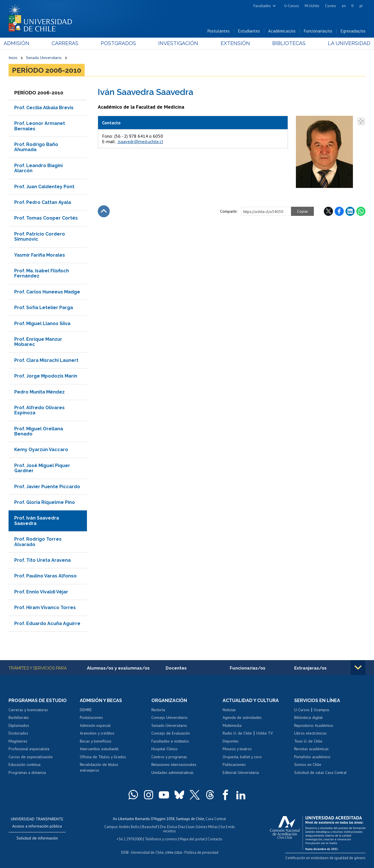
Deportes (231, 741)
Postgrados (120, 43)
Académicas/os (282, 31)
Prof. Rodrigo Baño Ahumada (36, 147)
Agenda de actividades (242, 717)
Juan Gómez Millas (203, 827)
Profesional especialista (29, 749)
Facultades (262, 6)
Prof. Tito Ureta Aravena (42, 560)
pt (361, 6)
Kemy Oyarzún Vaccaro (41, 450)
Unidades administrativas (172, 772)
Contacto (215, 839)
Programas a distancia (27, 772)
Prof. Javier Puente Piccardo (47, 487)
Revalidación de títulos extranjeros (99, 767)
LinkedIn (350, 211)
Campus (111, 827)
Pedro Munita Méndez (39, 392)
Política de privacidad (201, 852)
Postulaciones (91, 717)
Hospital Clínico (164, 749)
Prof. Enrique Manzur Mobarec (38, 342)
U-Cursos (292, 6)
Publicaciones (234, 764)
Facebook (339, 211)
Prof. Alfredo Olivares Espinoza (39, 410)
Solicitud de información (37, 838)
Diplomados (19, 725)
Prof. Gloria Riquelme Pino (45, 502)
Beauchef (150, 827)
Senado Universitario (44, 58)
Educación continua (25, 764)
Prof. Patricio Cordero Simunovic (40, 237)
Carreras (68, 43)
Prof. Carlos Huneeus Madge (47, 292)
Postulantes (219, 31)
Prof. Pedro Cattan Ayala (43, 202)
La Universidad (344, 43)
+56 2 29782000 (129, 839)
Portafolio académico (312, 757)
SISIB (125, 852)
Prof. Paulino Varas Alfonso (45, 576)
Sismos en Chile (308, 764)
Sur (223, 827)
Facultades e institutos (170, 741)
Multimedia (232, 725)
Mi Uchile (312, 6)
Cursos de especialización (31, 757)
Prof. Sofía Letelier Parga (44, 308)
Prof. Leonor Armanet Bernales (40, 126)
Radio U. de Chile (237, 733)
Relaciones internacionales (174, 764)
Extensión (234, 43)
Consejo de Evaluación (171, 733)
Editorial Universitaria (241, 772)
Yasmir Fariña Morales (40, 255)
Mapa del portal (192, 839)
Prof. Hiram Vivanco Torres (45, 608)
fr (353, 6)
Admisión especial (95, 725)
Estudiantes (249, 31)
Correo (331, 6)
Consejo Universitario (169, 717)
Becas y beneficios (96, 741)
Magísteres (18, 741)
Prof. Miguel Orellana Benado (39, 431)
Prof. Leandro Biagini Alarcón (38, 168)
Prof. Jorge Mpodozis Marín (46, 376)
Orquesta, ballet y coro (242, 757)
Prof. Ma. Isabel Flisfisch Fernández (42, 273)
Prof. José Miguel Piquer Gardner (42, 468)
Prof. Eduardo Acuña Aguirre (47, 623)
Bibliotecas (286, 43)
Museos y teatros (237, 749)
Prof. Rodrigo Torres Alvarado (38, 542)
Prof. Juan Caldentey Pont (44, 187)
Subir (104, 211)
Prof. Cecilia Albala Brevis (44, 108)
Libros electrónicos (310, 733)
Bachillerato (19, 717)
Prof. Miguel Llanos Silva (42, 324)
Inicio (13, 58)
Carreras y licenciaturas (28, 710)
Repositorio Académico (314, 725)
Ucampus (322, 710)
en (344, 6)
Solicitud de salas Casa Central (320, 772)
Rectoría (158, 710)
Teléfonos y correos (161, 839)
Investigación (178, 43)
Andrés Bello (129, 827)
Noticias (229, 710)
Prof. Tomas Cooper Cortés (46, 218)
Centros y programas (169, 757)
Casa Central (216, 819)
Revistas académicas (311, 749)
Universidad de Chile (147, 852)
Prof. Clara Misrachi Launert (46, 360)
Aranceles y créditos (97, 733)
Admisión (21, 43)
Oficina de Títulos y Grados (103, 757)
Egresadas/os (353, 31)
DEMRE (86, 710)
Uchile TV (265, 733)
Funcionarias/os (318, 31)
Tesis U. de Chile (308, 741)
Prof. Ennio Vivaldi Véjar (41, 592)
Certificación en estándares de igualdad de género (325, 858)
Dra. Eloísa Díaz (172, 827)
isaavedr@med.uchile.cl (140, 141)
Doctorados (18, 733)
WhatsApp (361, 211)
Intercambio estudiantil (99, 749)
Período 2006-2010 (47, 70)
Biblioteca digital (308, 717)
